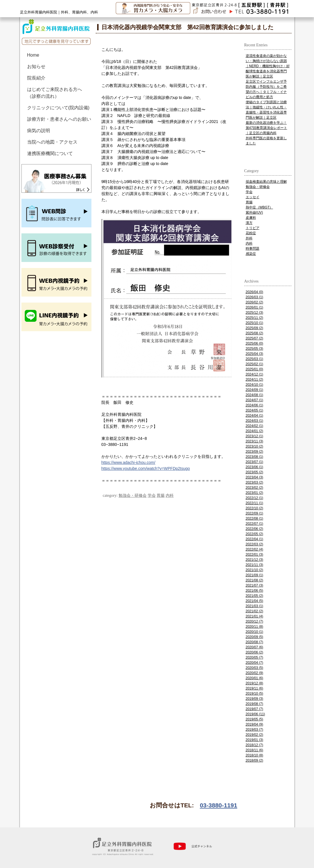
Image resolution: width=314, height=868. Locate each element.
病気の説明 (39, 131)
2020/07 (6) (254, 647)
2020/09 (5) (254, 637)
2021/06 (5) (254, 591)
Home (33, 55)
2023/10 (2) (254, 446)
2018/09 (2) (254, 760)
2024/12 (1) (254, 374)
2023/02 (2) (254, 488)
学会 (152, 495)
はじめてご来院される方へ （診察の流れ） (57, 93)
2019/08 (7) (254, 704)
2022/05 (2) (254, 534)
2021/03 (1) (254, 606)
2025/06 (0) (254, 343)
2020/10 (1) (254, 632)
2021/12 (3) (254, 560)
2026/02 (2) (254, 302)
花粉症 (251, 233)
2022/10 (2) (254, 508)
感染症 (251, 254)
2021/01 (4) (254, 616)
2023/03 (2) (254, 482)
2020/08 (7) (254, 642)
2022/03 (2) (254, 544)
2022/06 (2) (254, 529)
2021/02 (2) (254, 611)
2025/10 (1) (254, 323)
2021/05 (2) (254, 596)
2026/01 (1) (254, 307)
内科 (170, 495)
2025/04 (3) (254, 354)
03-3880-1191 (218, 805)
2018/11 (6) (254, 750)
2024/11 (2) (254, 380)
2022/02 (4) (254, 549)
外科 (249, 238)
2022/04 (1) (254, 539)
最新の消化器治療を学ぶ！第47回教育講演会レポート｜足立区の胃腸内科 (266, 128)
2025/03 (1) (254, 359)
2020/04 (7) (254, 663)
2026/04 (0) (254, 292)
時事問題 (253, 249)
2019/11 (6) (254, 688)
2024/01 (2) (254, 431)
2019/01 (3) (254, 740)
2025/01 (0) (254, 369)
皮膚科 (251, 218)
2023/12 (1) (254, 436)
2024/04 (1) (254, 416)
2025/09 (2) (254, 328)
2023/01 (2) (254, 493)
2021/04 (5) (254, 601)
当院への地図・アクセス (52, 142)
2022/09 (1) (254, 513)
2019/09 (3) (254, 699)
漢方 (249, 223)
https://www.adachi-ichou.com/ (128, 462)
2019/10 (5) (254, 694)
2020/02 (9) (254, 673)
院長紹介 (36, 78)
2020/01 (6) (254, 678)
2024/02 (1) (254, 426)
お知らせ (36, 66)
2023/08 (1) (254, 457)
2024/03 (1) (254, 421)
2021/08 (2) (254, 580)
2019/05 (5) (254, 719)
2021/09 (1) (254, 575)
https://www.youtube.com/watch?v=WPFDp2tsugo (146, 468)
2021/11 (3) (254, 565)
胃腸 (161, 495)
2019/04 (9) (254, 724)
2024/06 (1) (254, 405)
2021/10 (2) (254, 570)
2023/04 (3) (254, 477)
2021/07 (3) (254, 585)
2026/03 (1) (254, 297)
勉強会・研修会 (133, 495)
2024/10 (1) (254, 385)
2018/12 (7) (254, 745)
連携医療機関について (50, 153)
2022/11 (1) (254, 503)
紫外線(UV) (254, 212)
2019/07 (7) (254, 709)
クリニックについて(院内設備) (58, 108)
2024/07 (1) (254, 400)
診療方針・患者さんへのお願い (59, 119)
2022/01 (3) (254, 555)
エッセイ (253, 197)
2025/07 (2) (254, 338)
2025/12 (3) (254, 313)
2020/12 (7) (254, 621)
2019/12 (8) (254, 683)
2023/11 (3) (254, 441)
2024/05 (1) (254, 410)
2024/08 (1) (254, 395)
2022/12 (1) (254, 498)
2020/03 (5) (254, 668)
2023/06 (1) (254, 467)
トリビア (253, 228)
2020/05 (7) (254, 658)
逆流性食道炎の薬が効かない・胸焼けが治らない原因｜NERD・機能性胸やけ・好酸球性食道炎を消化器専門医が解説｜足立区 (268, 66)
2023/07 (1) (254, 462)
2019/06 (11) (255, 714)
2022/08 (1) (254, 519)
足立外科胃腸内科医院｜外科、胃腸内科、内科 (59, 12)
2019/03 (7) (254, 730)
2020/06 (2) (254, 652)
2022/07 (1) (254, 524)
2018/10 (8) (254, 755)
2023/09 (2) (254, 452)
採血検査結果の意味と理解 (266, 182)
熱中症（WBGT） (259, 207)
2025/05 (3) (254, 349)
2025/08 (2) (254, 333)
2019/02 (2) (254, 735)
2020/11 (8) (254, 627)
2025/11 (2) (254, 318)
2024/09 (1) (254, 390)
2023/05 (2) (254, 472)
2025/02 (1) (254, 364)
